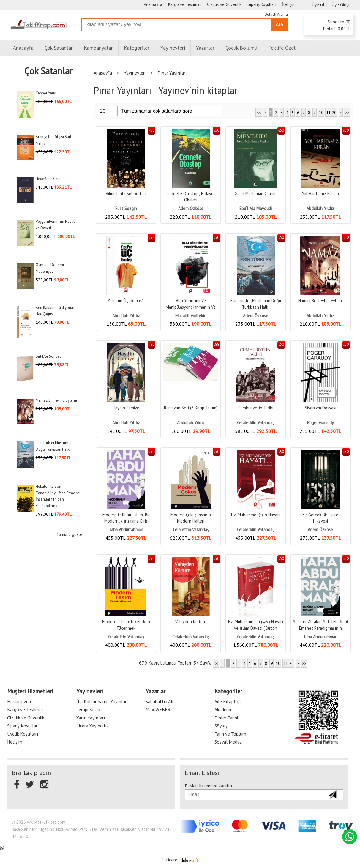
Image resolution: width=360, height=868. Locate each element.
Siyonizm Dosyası (320, 408)
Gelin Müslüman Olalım (256, 194)
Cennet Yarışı (46, 93)
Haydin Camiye (126, 408)
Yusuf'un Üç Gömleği (126, 300)
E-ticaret (170, 860)
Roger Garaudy (320, 423)
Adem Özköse (191, 208)
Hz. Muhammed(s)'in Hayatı (256, 515)
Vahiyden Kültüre (191, 622)
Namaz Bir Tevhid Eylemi (56, 400)
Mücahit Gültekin (191, 316)
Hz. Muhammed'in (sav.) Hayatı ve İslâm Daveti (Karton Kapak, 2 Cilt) (256, 628)
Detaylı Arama (276, 14)
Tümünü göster (70, 534)
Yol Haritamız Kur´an (320, 194)
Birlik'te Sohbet (48, 356)
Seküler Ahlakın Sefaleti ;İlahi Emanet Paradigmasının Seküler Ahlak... (320, 628)
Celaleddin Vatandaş (256, 423)
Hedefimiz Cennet (50, 179)
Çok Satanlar (48, 71)
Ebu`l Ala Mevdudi (256, 208)
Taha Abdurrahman (126, 530)
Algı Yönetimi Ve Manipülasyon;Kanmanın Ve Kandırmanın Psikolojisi (191, 307)
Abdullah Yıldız (320, 208)
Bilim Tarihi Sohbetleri (126, 194)
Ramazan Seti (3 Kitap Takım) (191, 408)
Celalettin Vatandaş (191, 530)
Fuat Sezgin (126, 208)
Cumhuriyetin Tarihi (256, 408)
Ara (279, 25)
